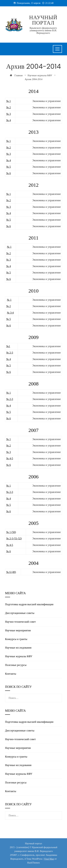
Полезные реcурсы (16, 665)
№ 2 (8, 107)
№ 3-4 (10, 313)
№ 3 (8, 114)
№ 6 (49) (11, 572)
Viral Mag (49, 859)
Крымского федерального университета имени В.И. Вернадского (43, 30)
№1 (8, 346)
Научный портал (43, 20)
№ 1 (8, 101)
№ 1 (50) (11, 532)
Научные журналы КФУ (19, 656)
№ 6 (8, 173)
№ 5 (8, 167)
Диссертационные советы (20, 613)
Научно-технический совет (20, 622)
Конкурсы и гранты (16, 639)
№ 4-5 (10, 458)
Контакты (11, 674)
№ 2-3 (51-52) (14, 538)
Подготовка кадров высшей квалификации (29, 604)
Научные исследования (18, 648)
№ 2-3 (10, 353)
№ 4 (8, 120)
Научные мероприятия (18, 630)
